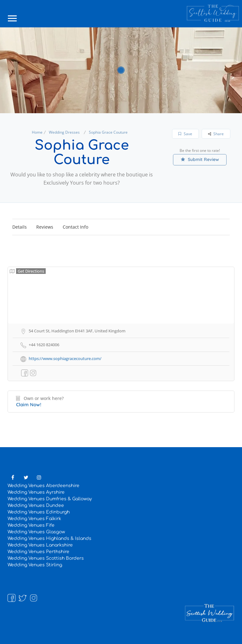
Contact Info (75, 227)
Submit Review (200, 159)
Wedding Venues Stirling (35, 565)
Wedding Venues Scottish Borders (46, 558)
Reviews (45, 227)
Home (37, 132)
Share (216, 134)
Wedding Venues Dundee (36, 505)
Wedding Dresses (64, 132)
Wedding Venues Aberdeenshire (43, 486)
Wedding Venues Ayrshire (36, 492)
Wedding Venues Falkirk (34, 519)
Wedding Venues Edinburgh (39, 512)
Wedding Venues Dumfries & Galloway (50, 499)
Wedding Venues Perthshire (38, 552)
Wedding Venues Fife (31, 525)
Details (20, 227)
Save (185, 134)
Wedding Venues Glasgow (36, 532)
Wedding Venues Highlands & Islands (49, 539)
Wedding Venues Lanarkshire (40, 545)
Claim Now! (29, 405)
